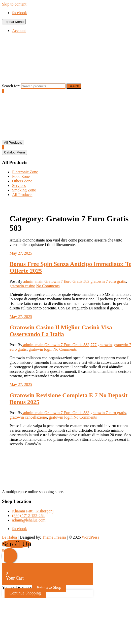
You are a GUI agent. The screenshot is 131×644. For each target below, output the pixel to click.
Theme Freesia (54, 537)
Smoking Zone (24, 190)
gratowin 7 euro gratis (108, 281)
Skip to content (14, 4)
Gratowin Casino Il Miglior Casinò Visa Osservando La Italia (61, 331)
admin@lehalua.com (29, 520)
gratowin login (41, 349)
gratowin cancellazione (28, 417)
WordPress (91, 537)
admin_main (33, 281)
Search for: (11, 86)
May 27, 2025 (21, 253)
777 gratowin (101, 345)
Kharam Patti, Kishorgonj (33, 511)
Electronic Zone (25, 172)
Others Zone (22, 181)
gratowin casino (22, 286)
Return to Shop (49, 587)
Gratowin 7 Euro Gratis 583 (67, 281)
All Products (22, 195)
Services (19, 186)
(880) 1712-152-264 (28, 516)
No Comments (48, 286)
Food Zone (21, 176)
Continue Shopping (25, 593)
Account (19, 31)
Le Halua (9, 537)
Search (74, 86)
